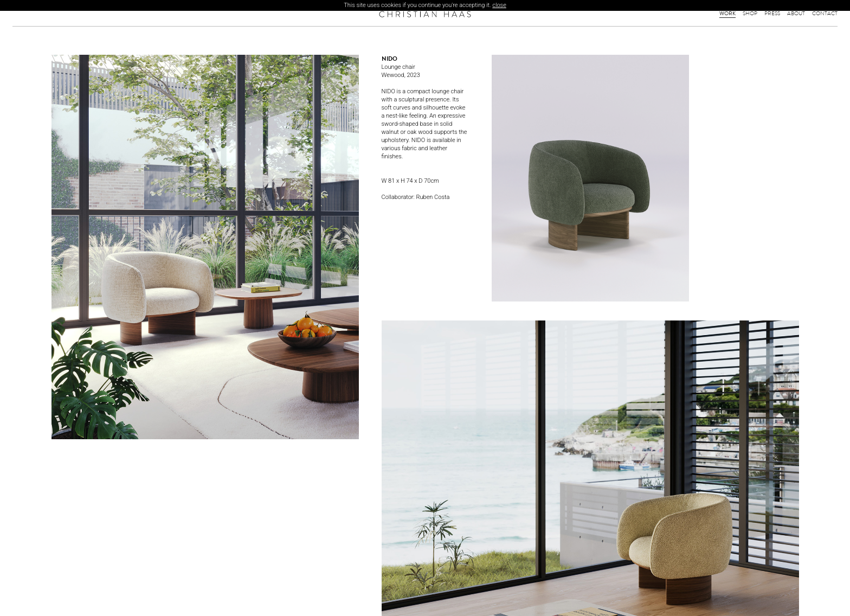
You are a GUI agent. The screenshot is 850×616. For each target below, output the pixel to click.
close (499, 5)
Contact (825, 14)
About (796, 14)
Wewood (393, 75)
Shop (750, 14)
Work (727, 14)
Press (772, 14)
